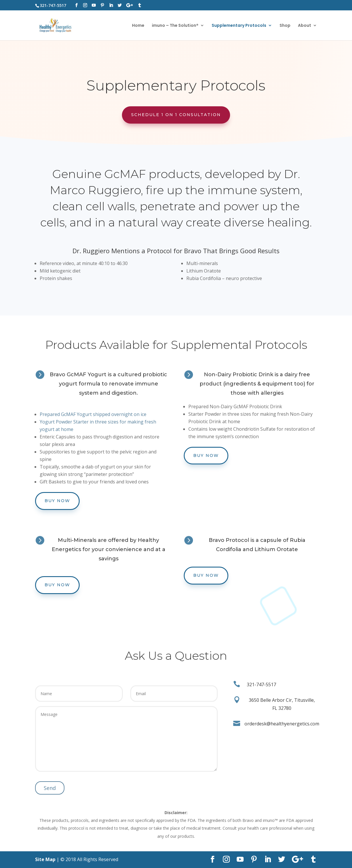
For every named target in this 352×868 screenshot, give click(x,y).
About (305, 26)
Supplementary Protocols (239, 26)
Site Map (45, 859)
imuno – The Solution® (175, 26)
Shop (285, 26)
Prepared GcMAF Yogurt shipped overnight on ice (93, 414)
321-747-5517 (261, 684)
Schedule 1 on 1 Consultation (176, 115)
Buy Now (57, 501)
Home (138, 26)
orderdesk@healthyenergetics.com (282, 724)
